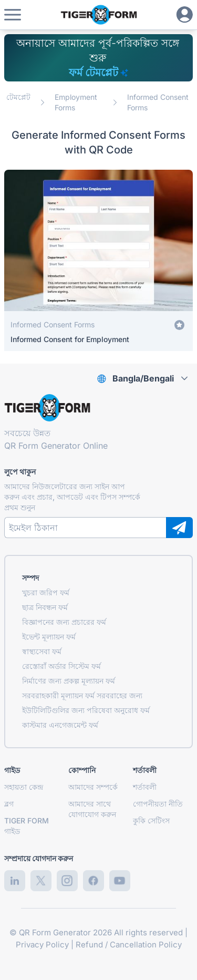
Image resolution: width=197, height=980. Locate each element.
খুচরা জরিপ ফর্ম (46, 592)
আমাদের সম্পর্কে (93, 787)
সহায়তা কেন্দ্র (24, 787)
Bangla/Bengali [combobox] (143, 378)
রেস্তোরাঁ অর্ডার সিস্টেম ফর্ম (61, 666)
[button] (13, 15)
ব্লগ (9, 804)
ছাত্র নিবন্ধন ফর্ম (45, 607)
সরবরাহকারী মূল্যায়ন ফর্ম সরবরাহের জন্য (82, 695)
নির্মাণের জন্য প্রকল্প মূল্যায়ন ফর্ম (69, 681)
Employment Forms (76, 102)
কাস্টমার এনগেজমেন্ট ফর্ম (60, 725)
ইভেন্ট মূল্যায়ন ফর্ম (49, 637)
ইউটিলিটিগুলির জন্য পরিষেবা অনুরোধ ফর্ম (86, 710)
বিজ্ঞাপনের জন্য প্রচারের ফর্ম (64, 622)
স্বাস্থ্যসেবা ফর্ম (42, 651)
